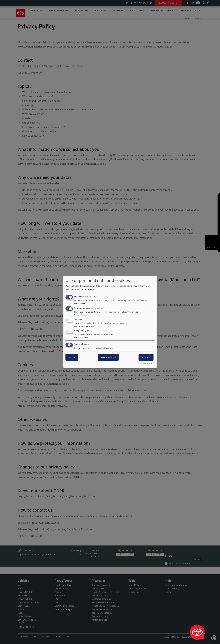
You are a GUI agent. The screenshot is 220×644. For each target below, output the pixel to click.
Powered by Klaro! (147, 363)
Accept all (146, 357)
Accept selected (108, 357)
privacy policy (87, 289)
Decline (72, 357)
